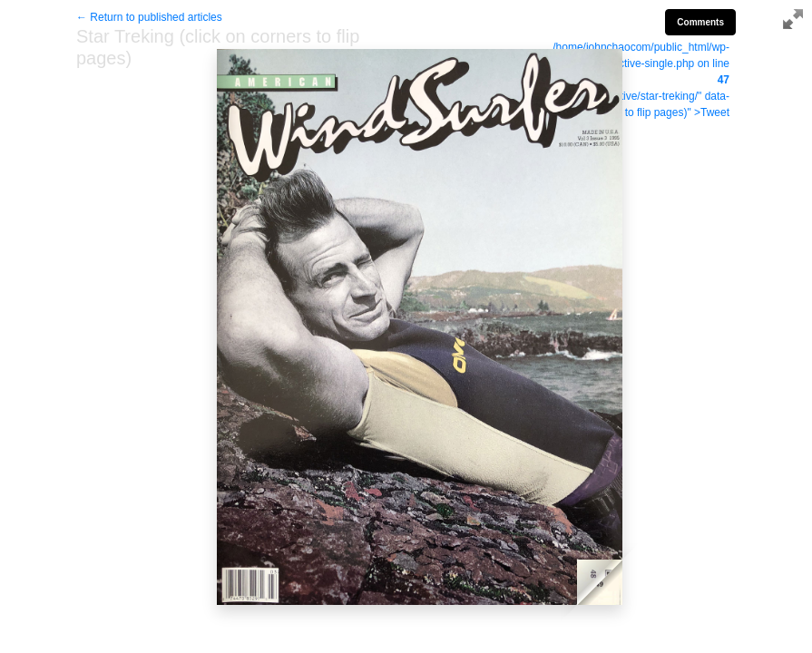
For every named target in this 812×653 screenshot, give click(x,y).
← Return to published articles (149, 17)
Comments (700, 22)
